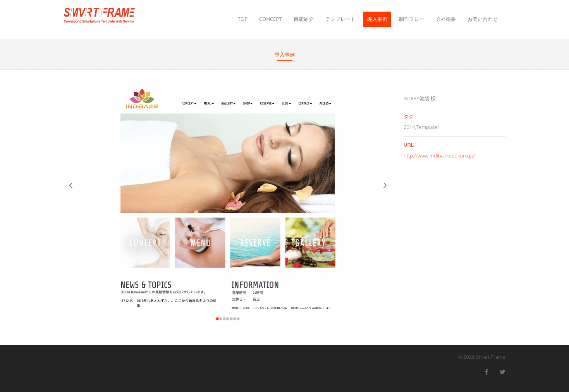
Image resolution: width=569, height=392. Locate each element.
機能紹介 (304, 19)
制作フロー (412, 19)
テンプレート (340, 19)
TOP (243, 19)
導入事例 (377, 19)
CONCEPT (270, 19)
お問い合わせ (483, 19)
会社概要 (446, 19)
